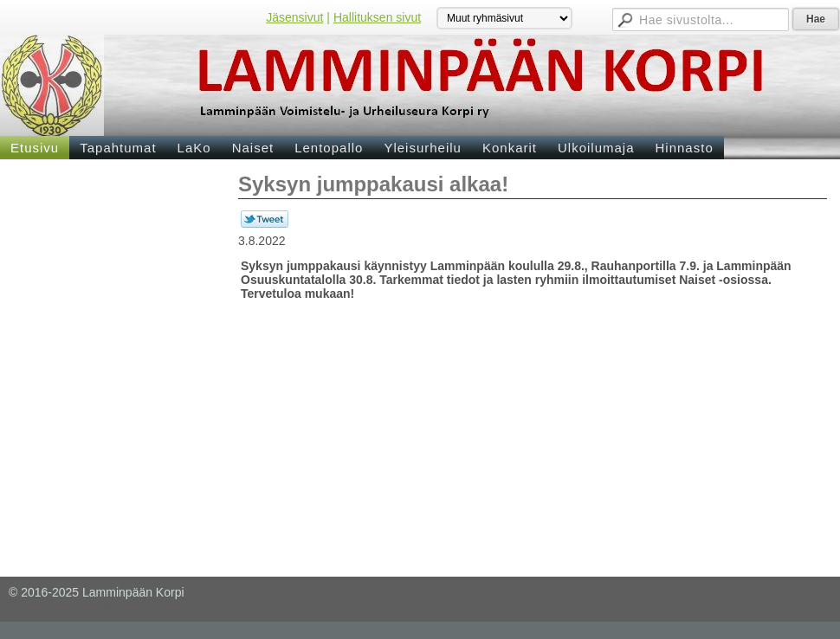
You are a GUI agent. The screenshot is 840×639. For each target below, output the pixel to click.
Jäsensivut (294, 17)
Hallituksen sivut (377, 17)
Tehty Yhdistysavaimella (767, 606)
